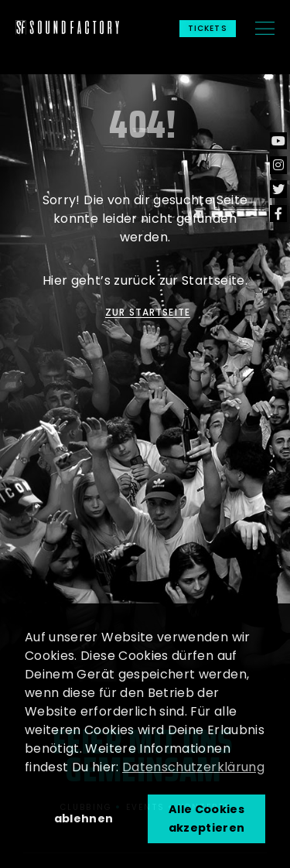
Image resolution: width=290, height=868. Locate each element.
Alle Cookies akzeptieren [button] (207, 818)
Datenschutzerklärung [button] (193, 767)
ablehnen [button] (84, 818)
